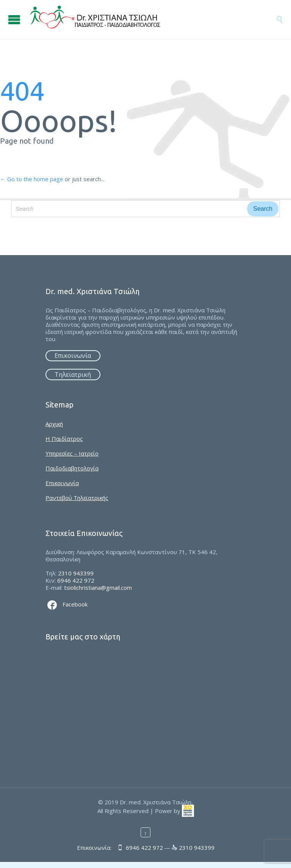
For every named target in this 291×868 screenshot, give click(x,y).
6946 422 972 (76, 580)
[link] (188, 810)
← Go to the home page (32, 179)
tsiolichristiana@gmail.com (98, 588)
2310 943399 (76, 573)
